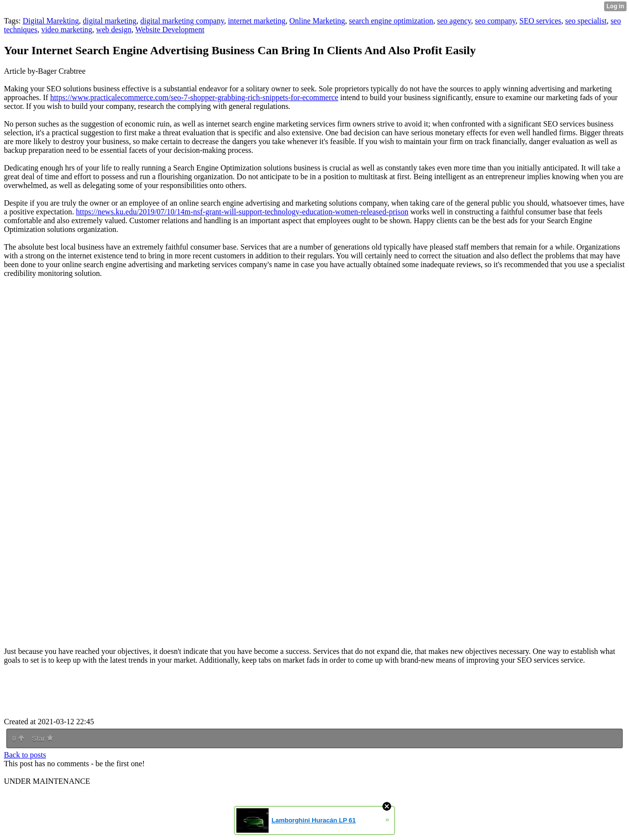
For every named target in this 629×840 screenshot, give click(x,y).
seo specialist (586, 21)
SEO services (541, 21)
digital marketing (110, 21)
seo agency (454, 21)
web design (114, 30)
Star (42, 738)
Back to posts (25, 755)
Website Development (170, 30)
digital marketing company (182, 21)
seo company (495, 21)
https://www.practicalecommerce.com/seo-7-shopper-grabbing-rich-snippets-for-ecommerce (194, 97)
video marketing (66, 30)
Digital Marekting (51, 21)
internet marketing (257, 21)
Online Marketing (317, 21)
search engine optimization (391, 21)
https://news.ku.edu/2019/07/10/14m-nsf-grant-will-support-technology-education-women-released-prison (242, 212)
